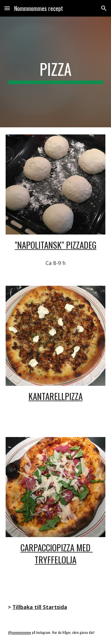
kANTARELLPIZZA (55, 396)
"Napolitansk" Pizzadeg (56, 245)
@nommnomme (20, 632)
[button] (7, 8)
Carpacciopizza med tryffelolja (57, 554)
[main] (56, 72)
